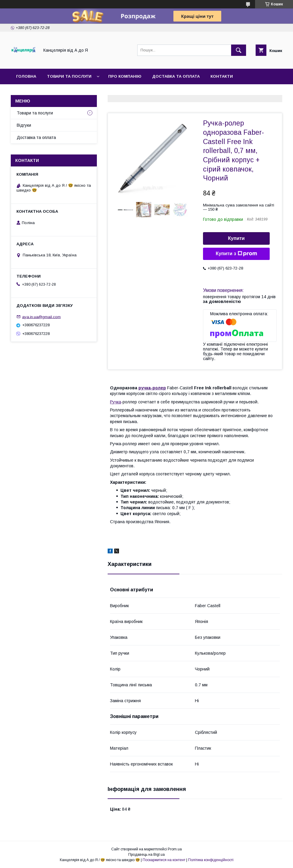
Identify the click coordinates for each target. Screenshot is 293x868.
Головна (26, 76)
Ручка (116, 402)
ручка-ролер (152, 388)
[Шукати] (239, 50)
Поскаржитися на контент (164, 860)
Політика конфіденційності (211, 860)
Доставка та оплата (176, 76)
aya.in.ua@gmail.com (41, 317)
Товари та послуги (69, 76)
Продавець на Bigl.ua (146, 855)
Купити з (236, 254)
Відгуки (24, 125)
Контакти (222, 76)
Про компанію (125, 76)
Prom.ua (175, 849)
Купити (236, 238)
